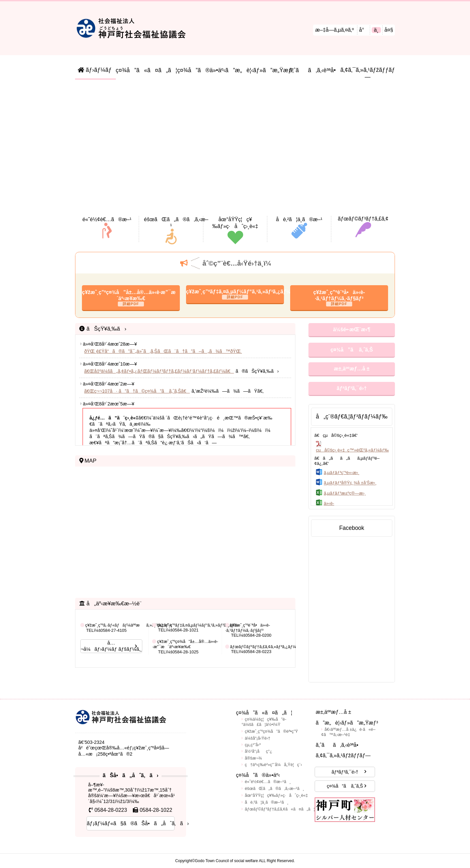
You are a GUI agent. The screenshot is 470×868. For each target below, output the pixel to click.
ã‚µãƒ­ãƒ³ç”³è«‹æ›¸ (342, 473)
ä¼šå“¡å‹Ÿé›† (258, 738)
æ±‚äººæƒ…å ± (352, 369)
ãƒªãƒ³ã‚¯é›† (352, 388)
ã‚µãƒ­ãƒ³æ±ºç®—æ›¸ (345, 493)
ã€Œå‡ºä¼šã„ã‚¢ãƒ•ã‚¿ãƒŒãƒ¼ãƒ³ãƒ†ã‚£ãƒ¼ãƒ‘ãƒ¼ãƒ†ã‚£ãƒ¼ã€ (159, 371)
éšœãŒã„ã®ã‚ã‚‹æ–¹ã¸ (274, 788)
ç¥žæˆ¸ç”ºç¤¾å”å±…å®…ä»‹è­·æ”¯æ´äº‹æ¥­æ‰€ (131, 295)
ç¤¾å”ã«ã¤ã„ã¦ (147, 70)
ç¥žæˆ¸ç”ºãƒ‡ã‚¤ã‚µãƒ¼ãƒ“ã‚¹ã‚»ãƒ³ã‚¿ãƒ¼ (235, 292)
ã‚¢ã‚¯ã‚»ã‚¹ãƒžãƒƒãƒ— (368, 73)
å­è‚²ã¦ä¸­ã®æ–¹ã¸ (267, 802)
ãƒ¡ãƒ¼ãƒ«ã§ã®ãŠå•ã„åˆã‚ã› (131, 823)
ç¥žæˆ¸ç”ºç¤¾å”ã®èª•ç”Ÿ (271, 731)
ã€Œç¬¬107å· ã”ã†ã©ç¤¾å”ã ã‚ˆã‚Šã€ (137, 391)
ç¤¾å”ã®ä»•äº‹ (201, 70)
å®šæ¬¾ (253, 758)
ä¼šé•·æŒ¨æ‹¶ (352, 329)
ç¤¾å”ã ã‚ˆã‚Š (352, 350)
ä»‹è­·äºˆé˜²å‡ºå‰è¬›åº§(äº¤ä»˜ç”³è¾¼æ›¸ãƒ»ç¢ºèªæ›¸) (352, 506)
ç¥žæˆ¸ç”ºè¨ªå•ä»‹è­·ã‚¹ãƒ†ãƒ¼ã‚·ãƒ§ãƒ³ (339, 295)
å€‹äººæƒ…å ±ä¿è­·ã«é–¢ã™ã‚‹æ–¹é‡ (348, 732)
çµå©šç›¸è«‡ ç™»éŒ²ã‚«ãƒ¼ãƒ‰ (352, 450)
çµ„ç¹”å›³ (253, 745)
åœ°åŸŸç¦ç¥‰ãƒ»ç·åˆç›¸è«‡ (276, 795)
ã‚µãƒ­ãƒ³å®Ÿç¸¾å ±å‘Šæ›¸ (350, 483)
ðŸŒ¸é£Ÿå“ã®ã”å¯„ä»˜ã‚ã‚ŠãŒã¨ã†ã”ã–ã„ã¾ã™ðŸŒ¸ (163, 351)
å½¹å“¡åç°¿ (258, 751)
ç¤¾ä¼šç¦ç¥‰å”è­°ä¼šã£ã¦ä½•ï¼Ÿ (264, 722)
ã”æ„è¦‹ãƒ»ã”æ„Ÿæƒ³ (257, 70)
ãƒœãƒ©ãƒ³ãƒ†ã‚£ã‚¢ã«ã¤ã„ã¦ (280, 809)
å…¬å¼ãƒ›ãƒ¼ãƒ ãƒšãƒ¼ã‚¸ (111, 646)
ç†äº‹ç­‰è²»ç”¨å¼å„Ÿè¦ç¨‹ (273, 765)
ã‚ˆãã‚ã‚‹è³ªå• (315, 70)
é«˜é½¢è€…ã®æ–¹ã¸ (268, 782)
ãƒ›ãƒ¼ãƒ (95, 70)
